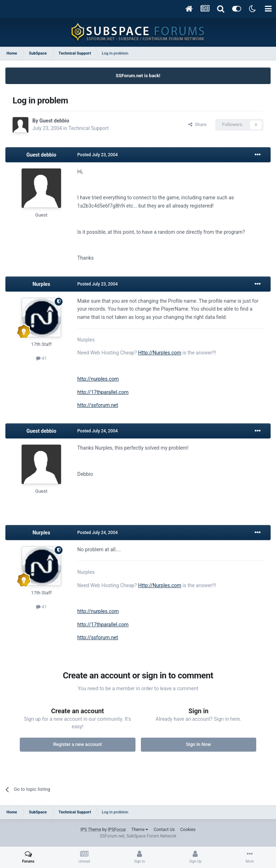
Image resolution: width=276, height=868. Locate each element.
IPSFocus (117, 830)
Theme (140, 830)
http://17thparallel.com (103, 392)
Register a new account (78, 744)
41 (42, 358)
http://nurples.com (98, 379)
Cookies (188, 830)
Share (197, 124)
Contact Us (164, 830)
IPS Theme (91, 830)
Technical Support (89, 128)
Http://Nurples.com (160, 353)
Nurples (41, 284)
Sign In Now (199, 744)
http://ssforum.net (98, 405)
